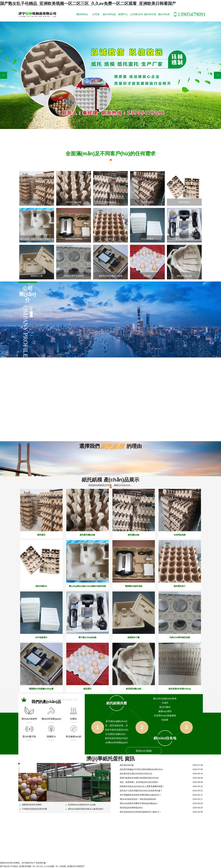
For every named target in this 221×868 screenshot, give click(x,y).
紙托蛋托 (217, 9)
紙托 (207, 9)
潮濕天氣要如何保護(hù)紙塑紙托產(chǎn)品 (139, 778)
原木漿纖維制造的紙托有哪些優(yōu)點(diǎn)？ (141, 795)
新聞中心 (123, 14)
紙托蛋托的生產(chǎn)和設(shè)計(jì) (136, 773)
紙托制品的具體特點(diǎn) (131, 807)
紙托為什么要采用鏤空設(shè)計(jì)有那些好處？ (141, 790)
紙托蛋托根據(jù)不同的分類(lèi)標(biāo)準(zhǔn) (141, 769)
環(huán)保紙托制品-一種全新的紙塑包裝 (138, 799)
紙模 (211, 9)
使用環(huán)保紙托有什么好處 (81, 804)
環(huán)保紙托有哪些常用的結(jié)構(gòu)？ (139, 803)
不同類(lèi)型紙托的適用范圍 (33, 809)
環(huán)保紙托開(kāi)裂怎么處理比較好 (85, 809)
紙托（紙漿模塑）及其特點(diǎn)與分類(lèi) (139, 782)
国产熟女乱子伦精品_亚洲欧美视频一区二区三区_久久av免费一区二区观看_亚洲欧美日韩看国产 (85, 3)
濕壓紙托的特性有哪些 (31, 804)
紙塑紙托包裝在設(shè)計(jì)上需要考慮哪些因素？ (142, 786)
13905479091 (189, 14)
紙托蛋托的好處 (127, 765)
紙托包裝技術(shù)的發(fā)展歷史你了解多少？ (140, 812)
